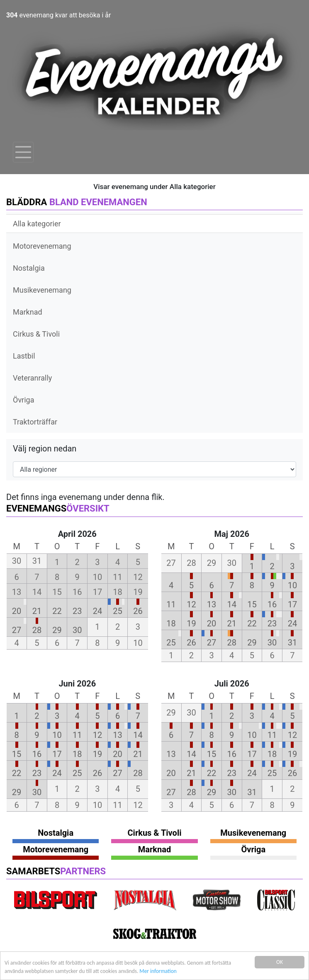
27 (17, 630)
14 (232, 604)
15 (252, 604)
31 (292, 643)
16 (272, 604)
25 (117, 611)
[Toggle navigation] (23, 152)
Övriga (23, 400)
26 (138, 611)
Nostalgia (29, 268)
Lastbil (24, 356)
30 (77, 630)
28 (37, 630)
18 (171, 623)
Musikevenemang (42, 290)
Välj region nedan (45, 449)
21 (37, 611)
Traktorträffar (35, 422)
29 (57, 630)
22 (57, 611)
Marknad (28, 312)
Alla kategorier (37, 224)
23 (77, 611)
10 (292, 585)
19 (191, 623)
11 (171, 604)
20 (17, 611)
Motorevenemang (42, 246)
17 (292, 604)
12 (191, 604)
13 (212, 604)
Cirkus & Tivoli (36, 334)
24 (97, 611)
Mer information (161, 971)
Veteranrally (32, 378)
